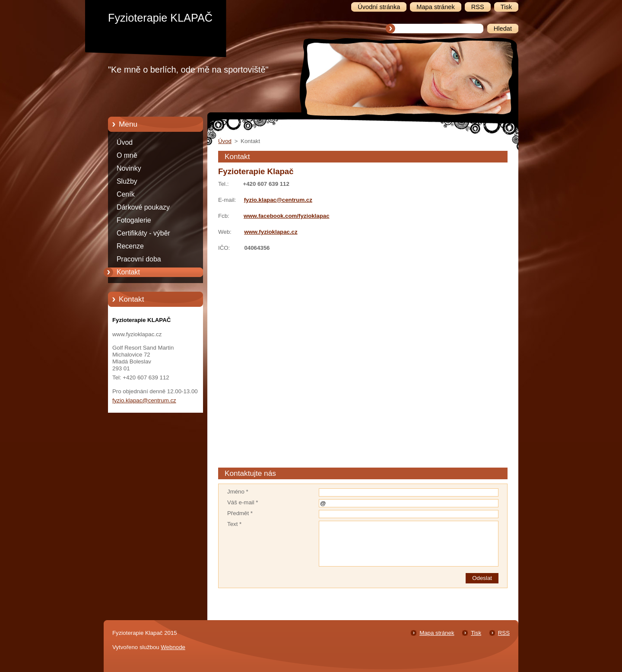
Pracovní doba (139, 259)
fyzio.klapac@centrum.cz (278, 200)
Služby (127, 181)
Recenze (130, 246)
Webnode (173, 647)
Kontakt (128, 272)
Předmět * (240, 513)
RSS (504, 633)
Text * (234, 524)
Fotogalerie (134, 220)
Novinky (129, 168)
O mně (127, 155)
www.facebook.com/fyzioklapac (287, 216)
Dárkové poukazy (143, 207)
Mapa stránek (437, 633)
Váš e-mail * (243, 502)
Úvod (125, 142)
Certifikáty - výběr (143, 233)
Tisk (476, 633)
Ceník (126, 194)
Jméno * (238, 492)
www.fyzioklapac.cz (271, 232)
